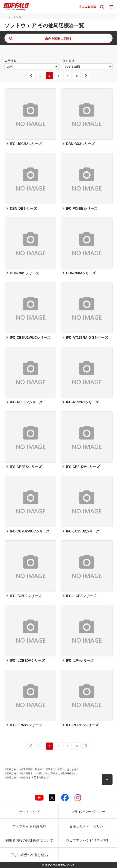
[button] (107, 780)
